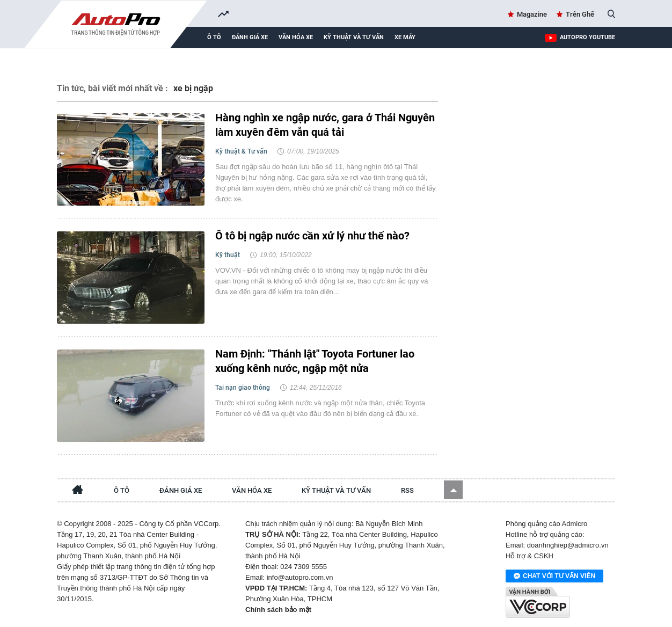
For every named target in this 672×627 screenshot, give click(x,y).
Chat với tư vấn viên (554, 577)
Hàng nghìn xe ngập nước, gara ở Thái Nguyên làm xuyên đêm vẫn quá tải (325, 125)
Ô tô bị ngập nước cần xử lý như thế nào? (312, 236)
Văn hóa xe (296, 37)
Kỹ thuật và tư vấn (354, 37)
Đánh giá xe (250, 37)
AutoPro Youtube (587, 37)
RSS (407, 490)
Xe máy (405, 37)
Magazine (532, 14)
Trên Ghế (580, 14)
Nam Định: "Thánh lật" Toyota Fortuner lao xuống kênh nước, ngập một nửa (315, 361)
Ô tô (214, 37)
